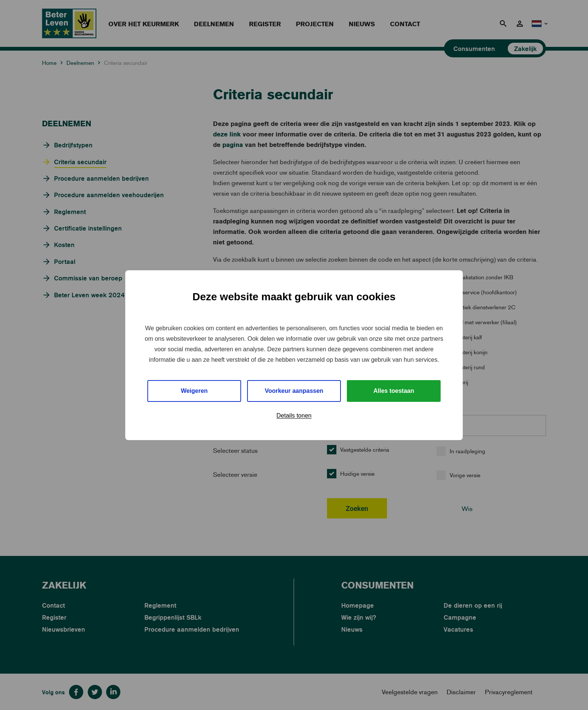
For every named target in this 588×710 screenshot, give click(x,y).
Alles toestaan (394, 391)
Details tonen (294, 416)
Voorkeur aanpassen (294, 391)
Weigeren (194, 391)
